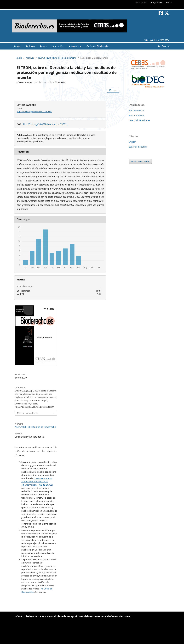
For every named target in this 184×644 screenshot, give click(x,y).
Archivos (30, 46)
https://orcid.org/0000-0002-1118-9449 (34, 112)
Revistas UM (141, 2)
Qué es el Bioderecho (98, 46)
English (132, 142)
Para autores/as (136, 115)
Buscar (165, 46)
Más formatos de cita (28, 413)
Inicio (19, 58)
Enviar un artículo (140, 161)
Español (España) (138, 147)
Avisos (43, 46)
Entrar (169, 2)
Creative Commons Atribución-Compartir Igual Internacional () (37, 482)
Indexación (57, 46)
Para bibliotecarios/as (139, 120)
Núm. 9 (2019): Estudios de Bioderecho (57, 58)
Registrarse (157, 2)
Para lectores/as (136, 111)
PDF (114, 90)
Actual (17, 46)
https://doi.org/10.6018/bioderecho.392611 (45, 124)
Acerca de (74, 46)
